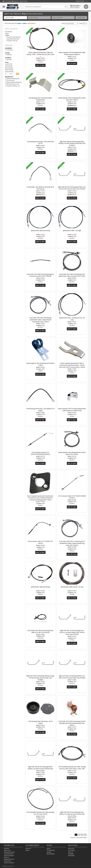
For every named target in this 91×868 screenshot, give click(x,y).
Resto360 (6, 849)
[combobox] (16, 18)
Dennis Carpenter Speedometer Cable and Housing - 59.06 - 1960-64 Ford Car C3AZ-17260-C (40, 54)
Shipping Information (9, 852)
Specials (49, 852)
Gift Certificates (51, 850)
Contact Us (15, 1)
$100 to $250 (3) (9, 72)
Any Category (9, 32)
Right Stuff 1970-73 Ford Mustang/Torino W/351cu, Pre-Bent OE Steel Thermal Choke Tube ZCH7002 (72, 814)
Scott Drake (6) (10, 80)
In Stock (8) (9, 50)
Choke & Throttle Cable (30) (14, 37)
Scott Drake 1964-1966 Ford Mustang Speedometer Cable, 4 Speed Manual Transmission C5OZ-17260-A (40, 320)
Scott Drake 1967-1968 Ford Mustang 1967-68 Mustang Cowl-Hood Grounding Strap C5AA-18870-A (72, 723)
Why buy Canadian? (9, 856)
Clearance (8, 55)
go (17, 74)
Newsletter (71, 854)
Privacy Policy (7, 861)
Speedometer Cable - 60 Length (72, 231)
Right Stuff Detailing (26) (12, 79)
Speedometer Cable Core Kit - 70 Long (72, 587)
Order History (72, 850)
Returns (27, 850)
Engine (19, 23)
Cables (24, 23)
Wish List (71, 852)
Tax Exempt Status (9, 854)
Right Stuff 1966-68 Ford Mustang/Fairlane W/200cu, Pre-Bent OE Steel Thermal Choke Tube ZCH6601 (40, 769)
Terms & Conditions (9, 863)
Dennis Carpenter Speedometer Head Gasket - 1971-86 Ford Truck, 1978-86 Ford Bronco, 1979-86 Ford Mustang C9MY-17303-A (40, 498)
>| (85, 835)
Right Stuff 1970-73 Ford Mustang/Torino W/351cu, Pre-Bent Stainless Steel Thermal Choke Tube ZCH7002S (72, 632)
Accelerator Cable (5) (12, 41)
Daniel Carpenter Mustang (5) (13, 82)
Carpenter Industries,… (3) (12, 86)
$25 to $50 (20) (9, 68)
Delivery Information (9, 859)
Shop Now (81, 18)
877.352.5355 (7, 1)
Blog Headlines (51, 854)
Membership (71, 856)
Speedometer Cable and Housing (40, 231)
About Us (6, 857)
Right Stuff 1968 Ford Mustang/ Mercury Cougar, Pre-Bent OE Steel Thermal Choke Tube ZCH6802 (40, 678)
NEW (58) (8, 59)
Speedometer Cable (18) (13, 39)
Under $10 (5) (9, 64)
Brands (49, 849)
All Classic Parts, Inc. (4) (12, 84)
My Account (71, 849)
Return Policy (7, 850)
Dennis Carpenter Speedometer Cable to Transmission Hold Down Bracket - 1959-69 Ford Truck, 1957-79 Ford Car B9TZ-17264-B (72, 365)
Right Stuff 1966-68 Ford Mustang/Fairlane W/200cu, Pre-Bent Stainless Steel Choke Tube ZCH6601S (72, 143)
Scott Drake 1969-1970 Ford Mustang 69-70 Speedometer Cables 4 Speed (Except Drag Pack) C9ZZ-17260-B (72, 543)
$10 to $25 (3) (9, 66)
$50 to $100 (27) (9, 70)
